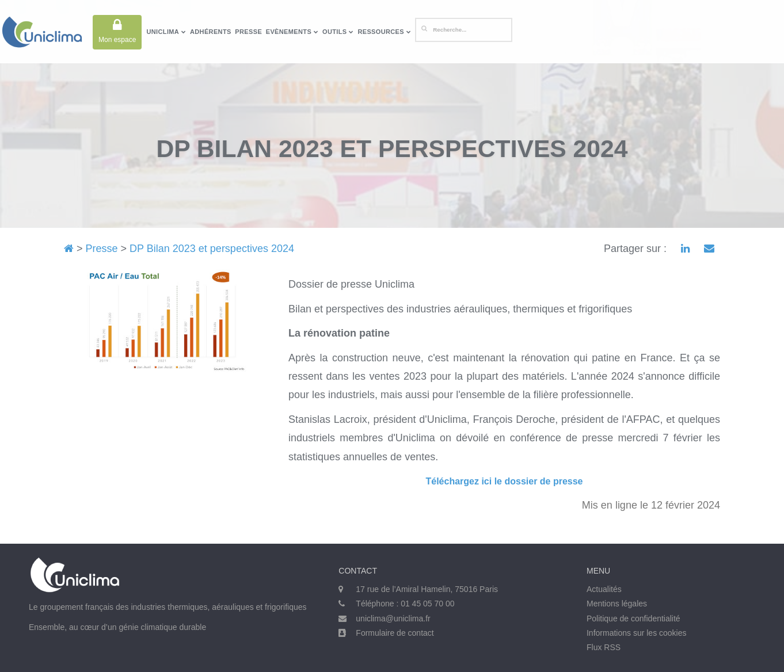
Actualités (604, 589)
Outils (338, 32)
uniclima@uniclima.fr (393, 618)
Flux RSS (604, 647)
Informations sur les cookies (637, 633)
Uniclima (166, 32)
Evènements (292, 32)
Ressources (384, 32)
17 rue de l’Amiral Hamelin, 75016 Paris (427, 589)
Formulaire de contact (395, 633)
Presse (248, 32)
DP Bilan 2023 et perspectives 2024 (212, 249)
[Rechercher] (464, 30)
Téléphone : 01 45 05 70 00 (405, 604)
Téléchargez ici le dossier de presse (504, 481)
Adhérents (211, 32)
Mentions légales (617, 604)
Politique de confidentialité (633, 618)
